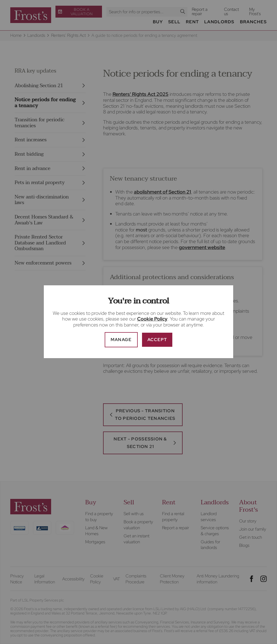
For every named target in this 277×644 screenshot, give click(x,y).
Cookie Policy (152, 319)
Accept (157, 340)
